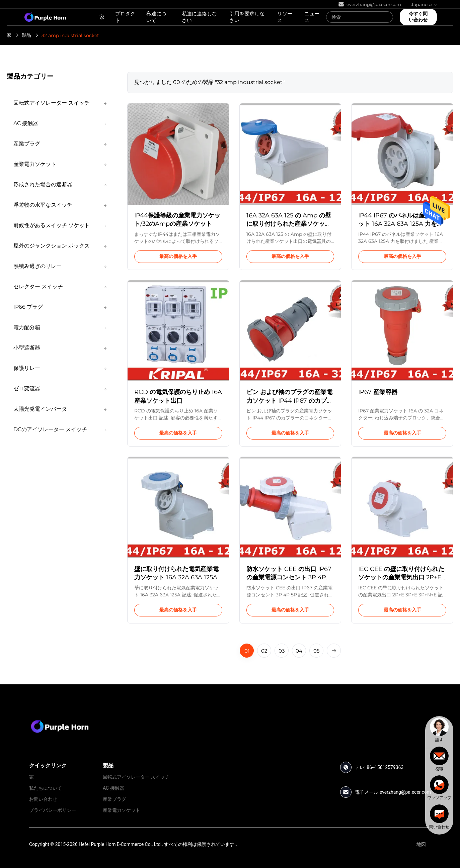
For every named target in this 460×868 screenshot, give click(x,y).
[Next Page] (334, 651)
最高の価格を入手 (178, 256)
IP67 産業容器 (378, 392)
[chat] (439, 730)
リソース (285, 17)
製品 (26, 35)
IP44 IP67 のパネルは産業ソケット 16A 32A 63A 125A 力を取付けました (401, 224)
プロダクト (125, 17)
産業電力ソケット (122, 810)
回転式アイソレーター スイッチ (136, 777)
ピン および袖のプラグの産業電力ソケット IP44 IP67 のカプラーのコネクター (290, 400)
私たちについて (46, 788)
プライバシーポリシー (53, 810)
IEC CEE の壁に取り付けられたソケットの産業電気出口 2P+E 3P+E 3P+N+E (401, 577)
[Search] (386, 17)
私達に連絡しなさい (199, 17)
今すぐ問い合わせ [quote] (418, 17)
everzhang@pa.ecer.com (405, 792)
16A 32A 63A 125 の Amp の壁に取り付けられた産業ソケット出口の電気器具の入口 (289, 224)
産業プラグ (114, 799)
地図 (421, 844)
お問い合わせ (43, 799)
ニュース (312, 17)
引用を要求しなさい (247, 17)
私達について (156, 17)
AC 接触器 (113, 788)
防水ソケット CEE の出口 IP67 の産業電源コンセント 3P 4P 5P (289, 577)
